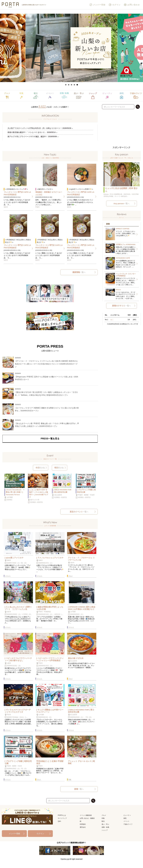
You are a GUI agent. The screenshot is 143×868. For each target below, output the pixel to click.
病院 (125, 818)
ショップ (105, 830)
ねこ (112, 320)
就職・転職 (105, 827)
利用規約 (83, 824)
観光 (103, 821)
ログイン (115, 5)
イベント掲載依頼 (86, 815)
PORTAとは (62, 815)
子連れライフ (128, 824)
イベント (126, 821)
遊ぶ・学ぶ (105, 824)
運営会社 (83, 827)
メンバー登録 (97, 5)
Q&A (59, 821)
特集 (103, 818)
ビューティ (127, 815)
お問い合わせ (132, 5)
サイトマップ (62, 818)
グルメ (104, 815)
